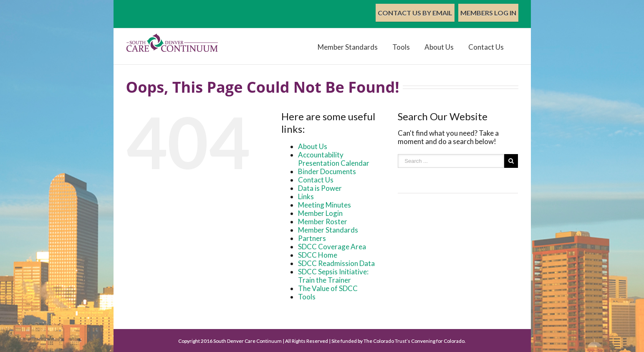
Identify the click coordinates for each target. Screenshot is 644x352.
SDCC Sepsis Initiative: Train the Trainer (333, 276)
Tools (401, 47)
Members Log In (488, 13)
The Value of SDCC (328, 288)
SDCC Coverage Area (332, 247)
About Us (439, 47)
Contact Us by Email (415, 13)
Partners (312, 238)
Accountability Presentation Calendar (334, 159)
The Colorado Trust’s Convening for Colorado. (415, 341)
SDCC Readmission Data (336, 263)
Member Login (320, 213)
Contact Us (486, 47)
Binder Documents (327, 171)
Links (306, 196)
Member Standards (348, 47)
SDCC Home (318, 255)
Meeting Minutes (325, 205)
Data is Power (320, 188)
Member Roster (323, 222)
